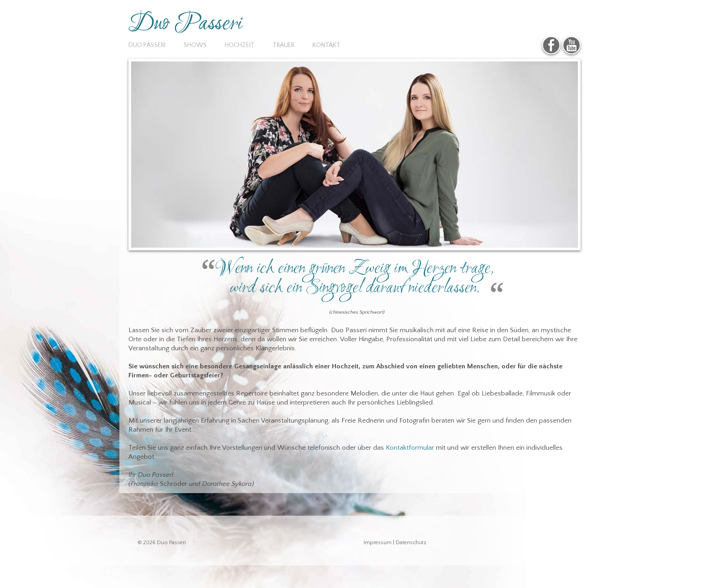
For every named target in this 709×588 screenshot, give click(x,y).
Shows (195, 45)
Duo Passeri (147, 45)
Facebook (551, 45)
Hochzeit (240, 45)
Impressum (378, 543)
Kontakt (326, 45)
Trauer (284, 45)
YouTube (572, 45)
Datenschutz (411, 543)
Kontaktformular (410, 448)
